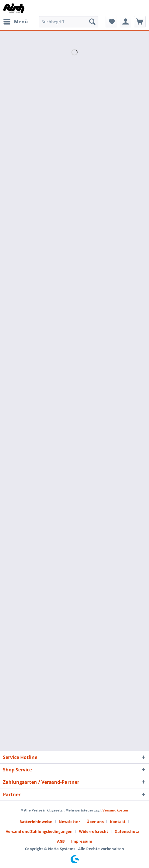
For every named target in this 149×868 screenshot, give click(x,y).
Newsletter (69, 822)
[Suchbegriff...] (69, 22)
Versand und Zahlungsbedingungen (39, 831)
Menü (16, 21)
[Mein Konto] (126, 22)
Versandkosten (115, 810)
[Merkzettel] (111, 22)
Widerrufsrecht (94, 831)
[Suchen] (92, 22)
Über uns (95, 822)
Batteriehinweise (36, 822)
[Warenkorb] (140, 22)
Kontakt (118, 822)
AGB (61, 841)
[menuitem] (15, 22)
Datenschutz (127, 831)
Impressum (82, 841)
